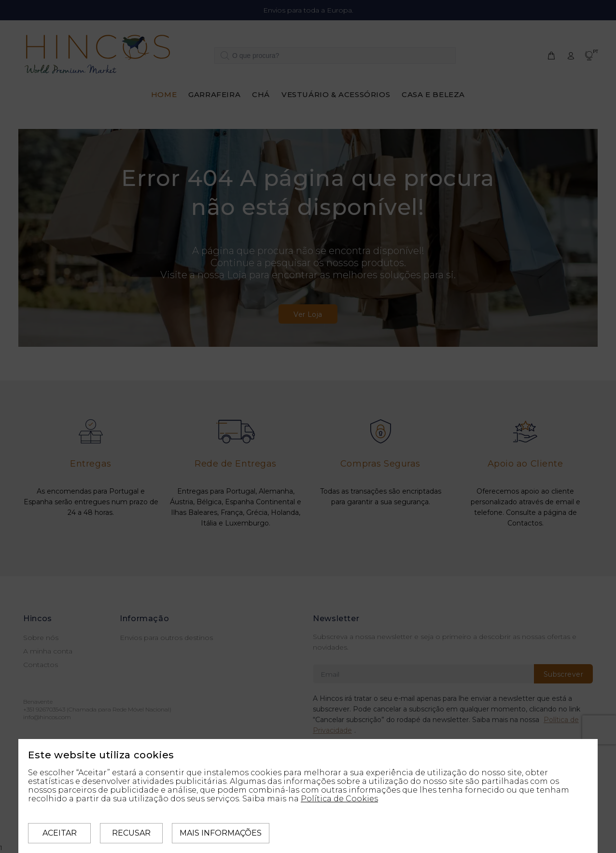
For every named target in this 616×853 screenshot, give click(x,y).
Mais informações (221, 833)
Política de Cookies (339, 799)
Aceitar (60, 833)
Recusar (131, 833)
